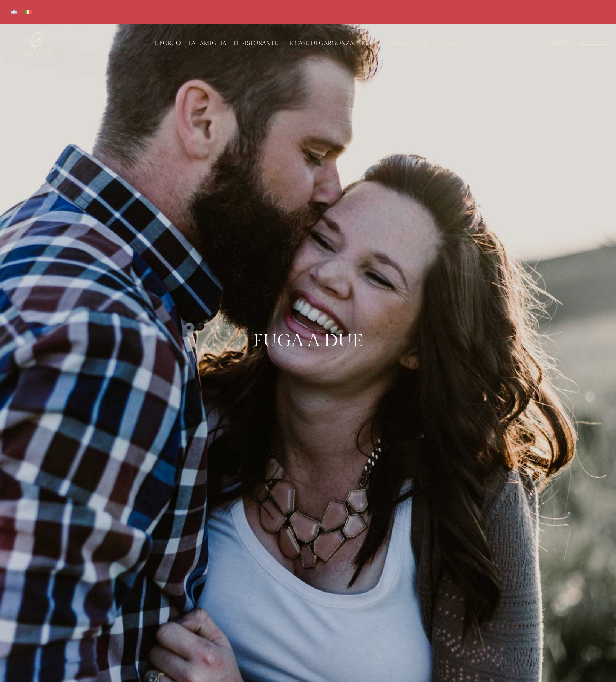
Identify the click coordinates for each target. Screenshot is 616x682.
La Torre (450, 44)
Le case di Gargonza (320, 44)
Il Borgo (166, 44)
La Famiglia (207, 44)
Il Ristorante (256, 44)
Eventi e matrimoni (395, 44)
